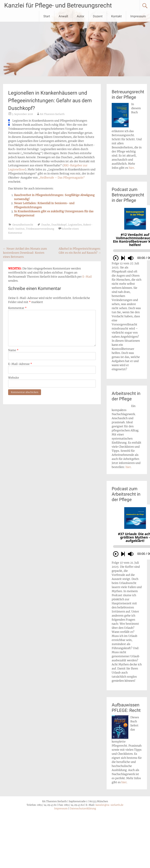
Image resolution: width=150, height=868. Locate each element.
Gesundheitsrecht (23, 225)
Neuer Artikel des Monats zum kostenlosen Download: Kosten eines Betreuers (25, 253)
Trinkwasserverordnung (40, 229)
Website (14, 378)
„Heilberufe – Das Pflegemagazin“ (62, 178)
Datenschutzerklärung (83, 808)
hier (131, 168)
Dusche (46, 225)
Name (13, 350)
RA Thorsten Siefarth (52, 114)
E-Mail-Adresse (20, 364)
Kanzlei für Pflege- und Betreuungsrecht (58, 5)
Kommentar (17, 308)
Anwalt (63, 16)
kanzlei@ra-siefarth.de (109, 805)
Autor (81, 16)
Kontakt (116, 16)
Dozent (98, 16)
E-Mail (87, 277)
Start (47, 16)
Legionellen (75, 225)
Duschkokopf (59, 225)
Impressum (138, 16)
